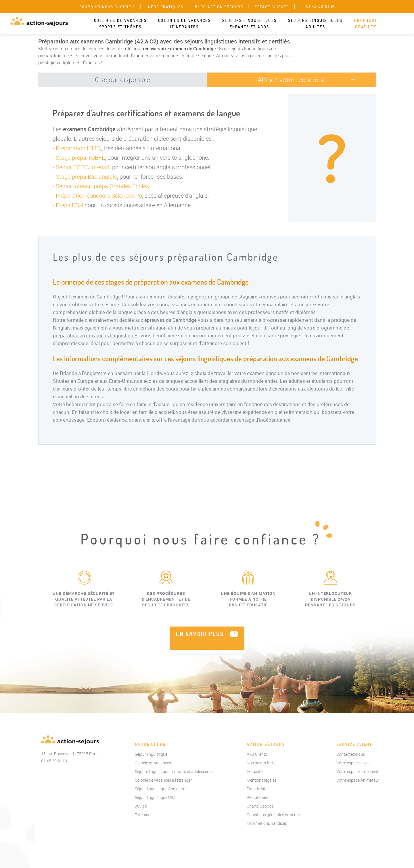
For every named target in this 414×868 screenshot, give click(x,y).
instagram (66, 774)
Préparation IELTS (78, 148)
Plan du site (257, 789)
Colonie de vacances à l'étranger (163, 780)
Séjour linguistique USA (155, 797)
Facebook (43, 774)
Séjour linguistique (151, 754)
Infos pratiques (165, 7)
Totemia (142, 815)
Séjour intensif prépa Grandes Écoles (102, 186)
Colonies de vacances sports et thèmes (120, 24)
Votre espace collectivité (358, 771)
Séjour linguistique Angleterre (161, 789)
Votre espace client (353, 763)
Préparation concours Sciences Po (99, 196)
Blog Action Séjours (219, 7)
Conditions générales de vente (273, 815)
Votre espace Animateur (358, 780)
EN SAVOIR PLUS (200, 634)
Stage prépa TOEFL (80, 158)
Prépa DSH (69, 205)
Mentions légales (262, 780)
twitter (54, 774)
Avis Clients (257, 754)
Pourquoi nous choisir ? (107, 7)
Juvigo (141, 806)
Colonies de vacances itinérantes (184, 24)
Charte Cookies (260, 806)
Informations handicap (267, 823)
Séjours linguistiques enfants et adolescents (174, 771)
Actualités (256, 771)
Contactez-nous (351, 754)
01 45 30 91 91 (54, 761)
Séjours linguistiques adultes (315, 24)
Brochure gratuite (366, 24)
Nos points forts (261, 763)
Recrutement (258, 797)
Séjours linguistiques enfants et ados (249, 24)
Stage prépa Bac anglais (86, 177)
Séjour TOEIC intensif (83, 167)
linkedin (77, 774)
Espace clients (272, 7)
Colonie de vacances (153, 763)
